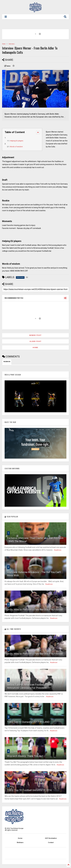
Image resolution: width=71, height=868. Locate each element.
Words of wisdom (16, 147)
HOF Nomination (51, 838)
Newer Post (35, 335)
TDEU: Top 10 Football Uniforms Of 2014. (30, 790)
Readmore (58, 550)
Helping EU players (17, 141)
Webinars (20, 843)
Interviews (12, 44)
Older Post (35, 341)
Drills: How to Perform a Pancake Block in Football (35, 610)
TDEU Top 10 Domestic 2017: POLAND (28, 722)
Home (4, 44)
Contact (51, 843)
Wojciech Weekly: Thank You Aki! (25, 756)
